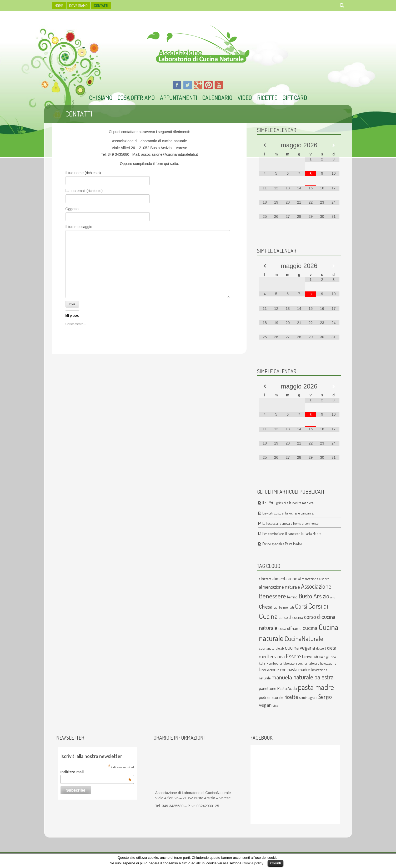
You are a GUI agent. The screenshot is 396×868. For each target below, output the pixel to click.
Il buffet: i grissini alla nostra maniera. (288, 503)
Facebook (262, 738)
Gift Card (295, 98)
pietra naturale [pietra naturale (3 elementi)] (271, 697)
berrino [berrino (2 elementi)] (292, 597)
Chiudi (275, 863)
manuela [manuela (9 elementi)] (282, 677)
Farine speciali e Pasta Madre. (282, 544)
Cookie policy (253, 863)
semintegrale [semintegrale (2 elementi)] (308, 697)
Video (245, 98)
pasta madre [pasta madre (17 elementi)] (316, 687)
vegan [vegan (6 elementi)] (265, 705)
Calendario (217, 98)
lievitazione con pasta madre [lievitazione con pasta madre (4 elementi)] (285, 669)
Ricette (267, 98)
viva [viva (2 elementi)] (275, 705)
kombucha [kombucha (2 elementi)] (274, 663)
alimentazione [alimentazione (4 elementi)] (285, 578)
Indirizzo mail (96, 772)
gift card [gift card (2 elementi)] (319, 657)
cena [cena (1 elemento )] (333, 597)
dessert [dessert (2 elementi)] (321, 648)
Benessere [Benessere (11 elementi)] (272, 596)
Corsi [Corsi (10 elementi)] (301, 606)
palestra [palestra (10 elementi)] (324, 677)
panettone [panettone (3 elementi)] (268, 688)
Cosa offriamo (136, 98)
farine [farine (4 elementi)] (307, 656)
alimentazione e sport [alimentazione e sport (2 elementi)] (314, 579)
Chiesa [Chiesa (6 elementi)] (266, 607)
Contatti (101, 6)
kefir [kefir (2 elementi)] (262, 663)
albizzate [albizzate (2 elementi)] (265, 579)
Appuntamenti (179, 98)
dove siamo (78, 6)
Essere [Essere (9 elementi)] (293, 656)
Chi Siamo (101, 98)
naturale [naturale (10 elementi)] (303, 677)
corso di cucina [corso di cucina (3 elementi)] (291, 617)
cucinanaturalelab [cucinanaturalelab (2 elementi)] (271, 648)
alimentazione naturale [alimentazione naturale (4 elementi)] (279, 587)
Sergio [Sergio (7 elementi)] (325, 697)
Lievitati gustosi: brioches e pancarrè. (288, 513)
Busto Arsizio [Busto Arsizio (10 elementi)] (314, 596)
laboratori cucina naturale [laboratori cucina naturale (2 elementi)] (301, 663)
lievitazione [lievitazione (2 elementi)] (328, 663)
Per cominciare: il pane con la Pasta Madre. (292, 534)
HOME (59, 6)
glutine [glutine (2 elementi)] (331, 657)
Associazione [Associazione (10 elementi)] (316, 586)
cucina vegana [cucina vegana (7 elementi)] (300, 647)
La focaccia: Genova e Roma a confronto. (291, 523)
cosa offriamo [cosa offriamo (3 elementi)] (290, 628)
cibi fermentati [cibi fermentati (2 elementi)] (284, 607)
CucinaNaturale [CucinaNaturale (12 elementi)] (304, 638)
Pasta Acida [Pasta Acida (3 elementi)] (287, 688)
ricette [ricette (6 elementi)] (291, 697)
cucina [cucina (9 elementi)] (310, 628)
